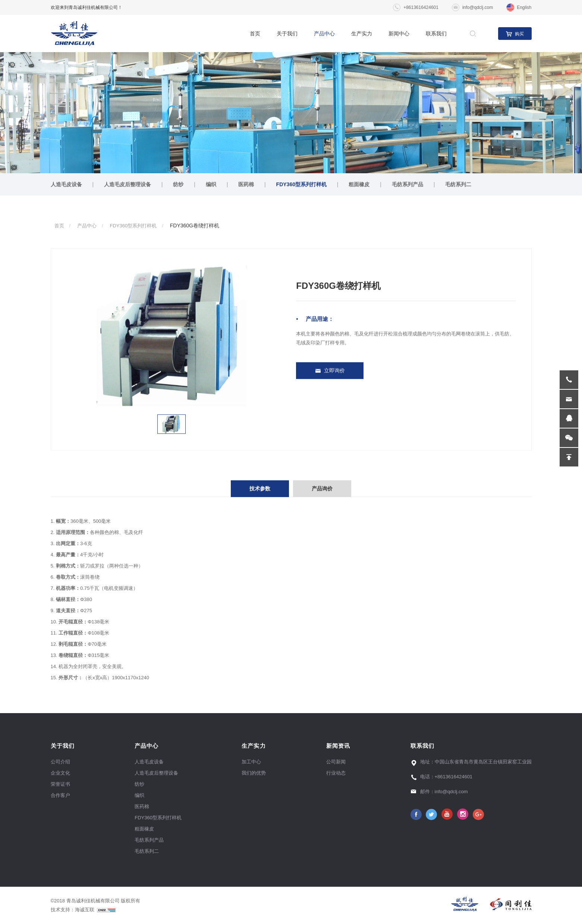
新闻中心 (399, 34)
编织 (211, 186)
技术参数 (260, 497)
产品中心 (324, 34)
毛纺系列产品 (408, 186)
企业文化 (60, 773)
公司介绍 (60, 762)
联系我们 (436, 34)
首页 (255, 34)
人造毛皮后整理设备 (128, 186)
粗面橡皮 (359, 186)
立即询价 (334, 371)
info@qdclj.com (478, 7)
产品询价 (322, 497)
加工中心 (251, 762)
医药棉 (246, 186)
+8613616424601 (421, 7)
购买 (519, 34)
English (524, 7)
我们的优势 (254, 773)
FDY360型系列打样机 (301, 186)
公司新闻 (336, 762)
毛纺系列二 (458, 186)
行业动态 (336, 773)
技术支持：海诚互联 (83, 910)
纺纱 (178, 186)
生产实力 (362, 34)
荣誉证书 (60, 784)
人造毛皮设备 (66, 186)
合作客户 (60, 795)
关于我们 (287, 34)
